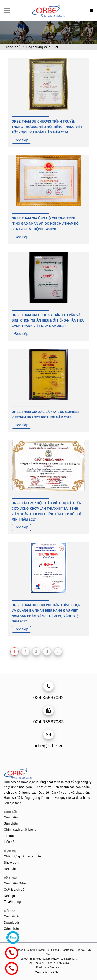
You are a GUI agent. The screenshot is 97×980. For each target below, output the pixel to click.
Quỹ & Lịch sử (14, 890)
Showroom (12, 863)
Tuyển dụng (12, 902)
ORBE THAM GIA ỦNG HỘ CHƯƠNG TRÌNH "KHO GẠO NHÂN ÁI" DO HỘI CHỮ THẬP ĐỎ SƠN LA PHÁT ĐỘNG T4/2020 (45, 224)
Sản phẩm (11, 823)
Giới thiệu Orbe (15, 883)
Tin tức (9, 836)
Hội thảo (10, 869)
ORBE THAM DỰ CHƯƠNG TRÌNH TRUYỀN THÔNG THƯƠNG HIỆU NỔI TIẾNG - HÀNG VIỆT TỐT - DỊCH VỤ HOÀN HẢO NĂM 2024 (47, 127)
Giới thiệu (11, 817)
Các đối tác (12, 916)
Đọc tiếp (21, 140)
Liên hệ (9, 842)
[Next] (58, 652)
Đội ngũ (9, 896)
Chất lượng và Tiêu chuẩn (22, 856)
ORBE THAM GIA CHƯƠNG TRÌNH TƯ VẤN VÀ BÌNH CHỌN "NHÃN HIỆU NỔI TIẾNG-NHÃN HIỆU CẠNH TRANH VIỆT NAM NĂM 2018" (48, 320)
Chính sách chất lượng (20, 830)
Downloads (12, 923)
